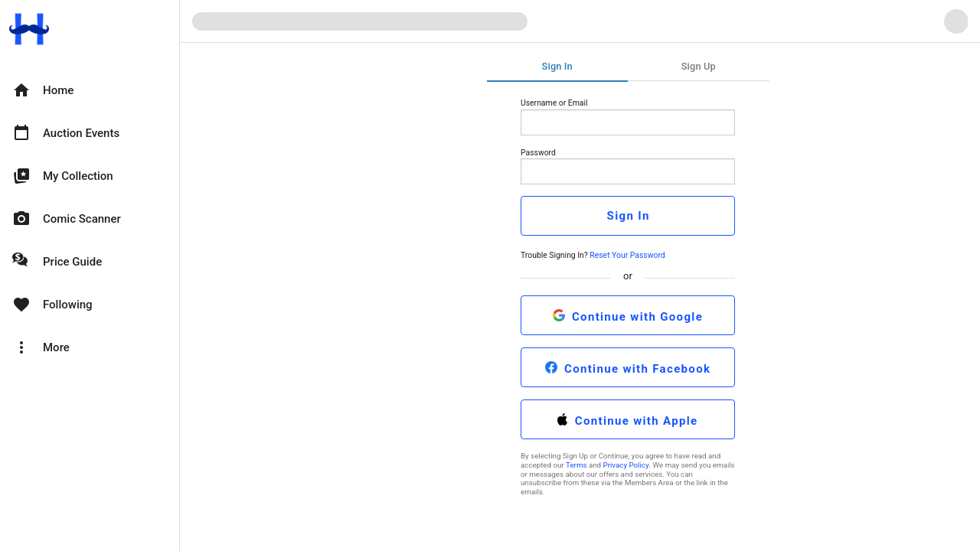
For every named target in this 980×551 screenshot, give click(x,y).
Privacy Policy (626, 465)
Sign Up (699, 66)
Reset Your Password (627, 255)
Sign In (557, 66)
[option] (90, 90)
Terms (576, 465)
